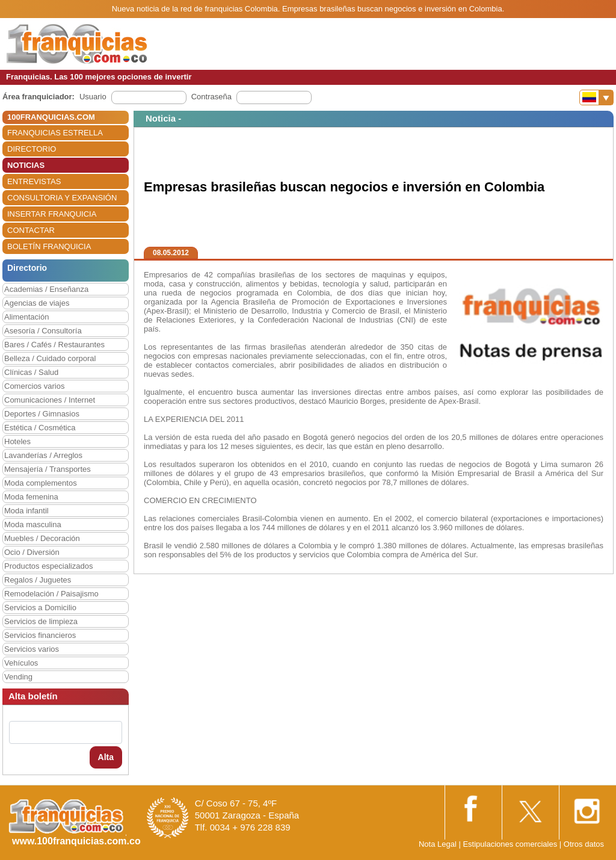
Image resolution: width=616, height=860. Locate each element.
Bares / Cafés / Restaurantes (54, 345)
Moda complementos (41, 483)
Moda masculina (33, 524)
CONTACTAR (31, 230)
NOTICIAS (26, 165)
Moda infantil (26, 511)
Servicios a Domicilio (40, 608)
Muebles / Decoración (42, 538)
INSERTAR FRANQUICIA (52, 214)
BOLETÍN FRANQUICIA (49, 246)
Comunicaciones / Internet (50, 400)
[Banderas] (596, 97)
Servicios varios (32, 649)
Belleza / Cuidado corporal (50, 358)
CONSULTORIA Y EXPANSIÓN (62, 198)
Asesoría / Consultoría (43, 331)
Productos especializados (48, 566)
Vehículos (21, 663)
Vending (18, 677)
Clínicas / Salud (31, 372)
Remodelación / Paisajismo (51, 594)
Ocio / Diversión (32, 552)
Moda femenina (31, 497)
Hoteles (17, 441)
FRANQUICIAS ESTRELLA (55, 133)
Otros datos (584, 844)
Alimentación (26, 317)
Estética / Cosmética (40, 428)
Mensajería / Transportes (48, 469)
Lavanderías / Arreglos (43, 455)
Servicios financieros (40, 635)
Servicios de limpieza (41, 621)
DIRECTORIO (32, 149)
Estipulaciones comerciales (511, 844)
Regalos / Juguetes (38, 580)
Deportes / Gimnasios (42, 414)
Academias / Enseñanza (46, 289)
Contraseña (211, 97)
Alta (106, 757)
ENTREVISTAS (34, 181)
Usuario (93, 97)
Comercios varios (34, 386)
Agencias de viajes (37, 303)
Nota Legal (438, 844)
